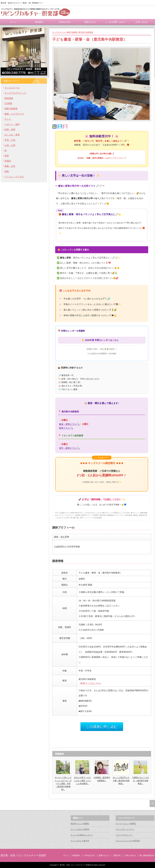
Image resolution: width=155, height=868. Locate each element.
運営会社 (117, 855)
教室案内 (39, 22)
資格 (7, 171)
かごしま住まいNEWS (80, 829)
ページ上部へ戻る (152, 804)
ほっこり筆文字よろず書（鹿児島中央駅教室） (121, 780)
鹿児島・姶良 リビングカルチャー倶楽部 (23, 855)
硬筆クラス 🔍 (66, 428)
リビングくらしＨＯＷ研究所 (128, 841)
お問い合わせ (142, 22)
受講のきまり (90, 22)
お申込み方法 (65, 22)
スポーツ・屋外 (12, 124)
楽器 (7, 156)
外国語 (8, 161)
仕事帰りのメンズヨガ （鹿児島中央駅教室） (141, 780)
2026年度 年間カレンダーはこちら (102, 340)
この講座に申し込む (102, 727)
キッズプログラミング (15, 93)
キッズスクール (59, 32)
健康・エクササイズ (14, 114)
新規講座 (9, 98)
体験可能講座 (72, 32)
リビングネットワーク (125, 829)
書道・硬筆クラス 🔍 (69, 424)
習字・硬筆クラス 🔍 (69, 448)
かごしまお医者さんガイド (82, 835)
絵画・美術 (10, 129)
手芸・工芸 (10, 140)
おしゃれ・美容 (12, 135)
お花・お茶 (10, 145)
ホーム (13, 22)
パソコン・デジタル (14, 177)
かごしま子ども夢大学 (80, 841)
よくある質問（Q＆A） (116, 22)
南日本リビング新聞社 (80, 824)
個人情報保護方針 (147, 855)
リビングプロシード (124, 835)
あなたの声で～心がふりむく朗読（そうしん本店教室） (82, 780)
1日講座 (8, 103)
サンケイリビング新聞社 (126, 824)
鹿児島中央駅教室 (86, 32)
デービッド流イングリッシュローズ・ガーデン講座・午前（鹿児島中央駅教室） (63, 783)
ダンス (8, 119)
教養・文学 (10, 166)
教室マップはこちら (91, 683)
